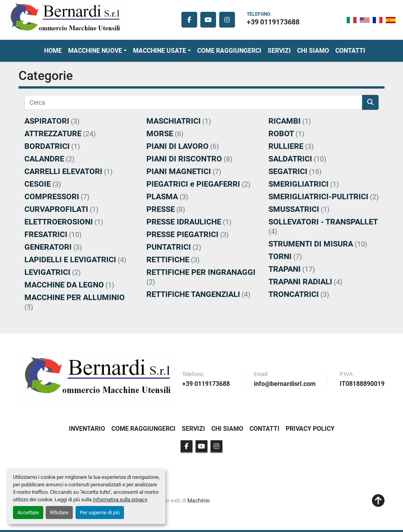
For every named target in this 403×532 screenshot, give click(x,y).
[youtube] (208, 20)
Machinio (199, 500)
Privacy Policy (310, 429)
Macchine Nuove (95, 51)
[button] (97, 51)
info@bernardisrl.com (285, 384)
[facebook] (189, 20)
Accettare (28, 513)
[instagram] (227, 20)
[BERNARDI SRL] (97, 379)
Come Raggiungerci (229, 51)
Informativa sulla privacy (120, 500)
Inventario (87, 429)
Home (53, 51)
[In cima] (378, 501)
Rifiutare (59, 513)
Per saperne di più (100, 513)
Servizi (279, 51)
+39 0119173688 (273, 22)
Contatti (350, 51)
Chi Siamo (313, 51)
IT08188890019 (362, 384)
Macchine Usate (160, 51)
